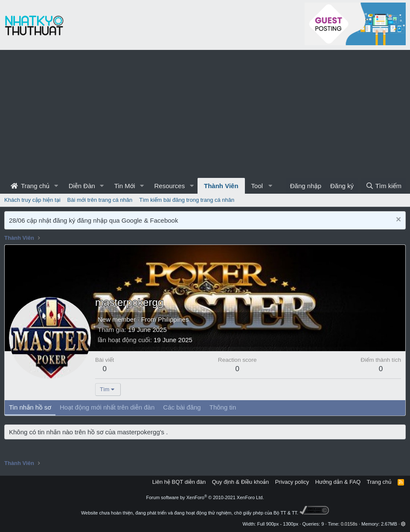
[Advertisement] (205, 114)
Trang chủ (30, 186)
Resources (169, 186)
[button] (56, 186)
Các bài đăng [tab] (182, 407)
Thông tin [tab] (223, 407)
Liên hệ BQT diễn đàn (179, 482)
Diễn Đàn (82, 186)
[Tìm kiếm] (384, 186)
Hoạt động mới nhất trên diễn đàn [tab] (107, 407)
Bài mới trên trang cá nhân (100, 200)
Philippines (173, 319)
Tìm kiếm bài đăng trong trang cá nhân (187, 200)
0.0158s (349, 524)
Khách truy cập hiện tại (32, 200)
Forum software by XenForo (205, 497)
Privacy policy (292, 482)
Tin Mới (125, 186)
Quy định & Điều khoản (240, 482)
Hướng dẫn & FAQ (338, 482)
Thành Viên (221, 186)
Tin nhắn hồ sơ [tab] (30, 407)
